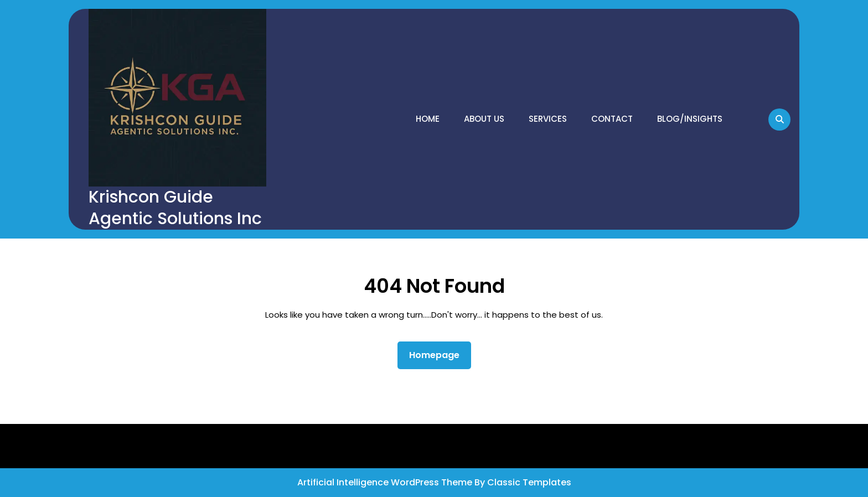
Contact (612, 119)
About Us (484, 119)
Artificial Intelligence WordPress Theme (386, 482)
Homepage (439, 355)
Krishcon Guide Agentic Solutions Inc (175, 208)
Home (428, 119)
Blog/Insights (690, 119)
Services (548, 119)
